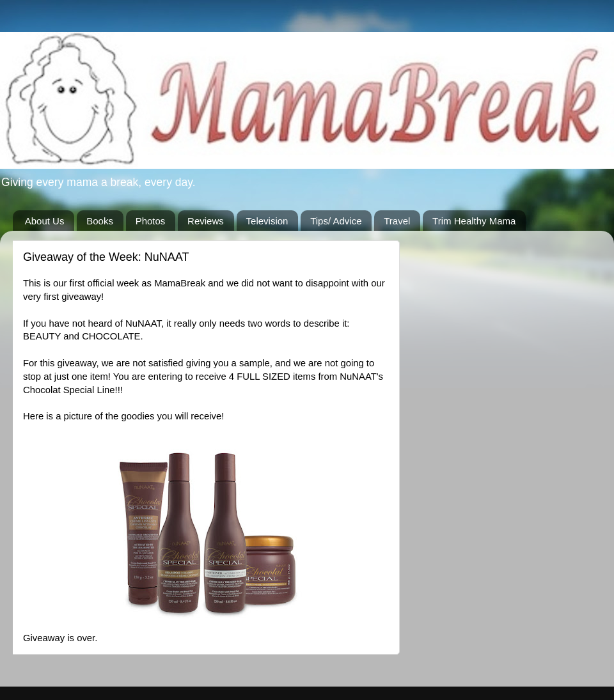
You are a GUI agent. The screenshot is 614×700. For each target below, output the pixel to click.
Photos (151, 221)
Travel (397, 221)
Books (100, 221)
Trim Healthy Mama (474, 221)
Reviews (206, 221)
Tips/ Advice (336, 221)
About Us (45, 221)
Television (267, 221)
